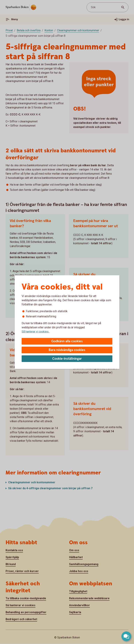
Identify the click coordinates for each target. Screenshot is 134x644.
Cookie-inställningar (67, 359)
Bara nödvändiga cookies (67, 350)
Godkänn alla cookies (67, 341)
